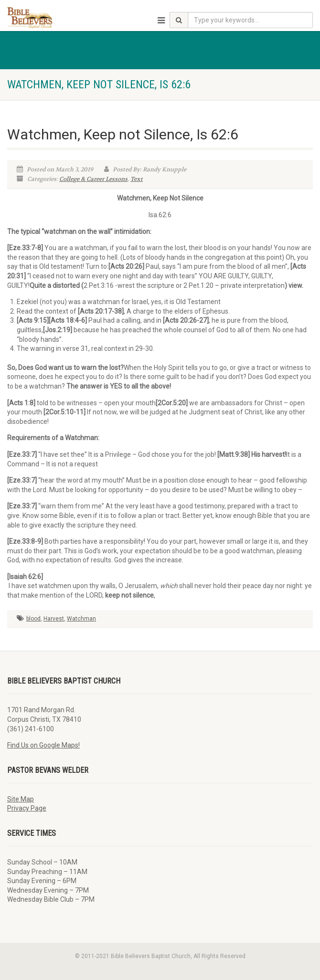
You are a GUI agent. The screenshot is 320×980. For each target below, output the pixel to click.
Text (137, 179)
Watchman (81, 619)
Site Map (21, 799)
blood (33, 619)
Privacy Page (27, 808)
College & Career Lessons (93, 179)
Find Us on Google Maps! (43, 745)
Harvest (54, 619)
